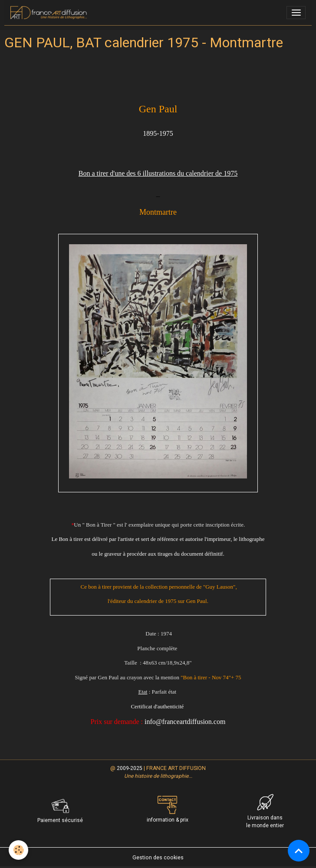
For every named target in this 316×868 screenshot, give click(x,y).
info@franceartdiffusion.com (185, 722)
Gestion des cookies (158, 858)
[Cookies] (18, 850)
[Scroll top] (299, 851)
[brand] (50, 13)
